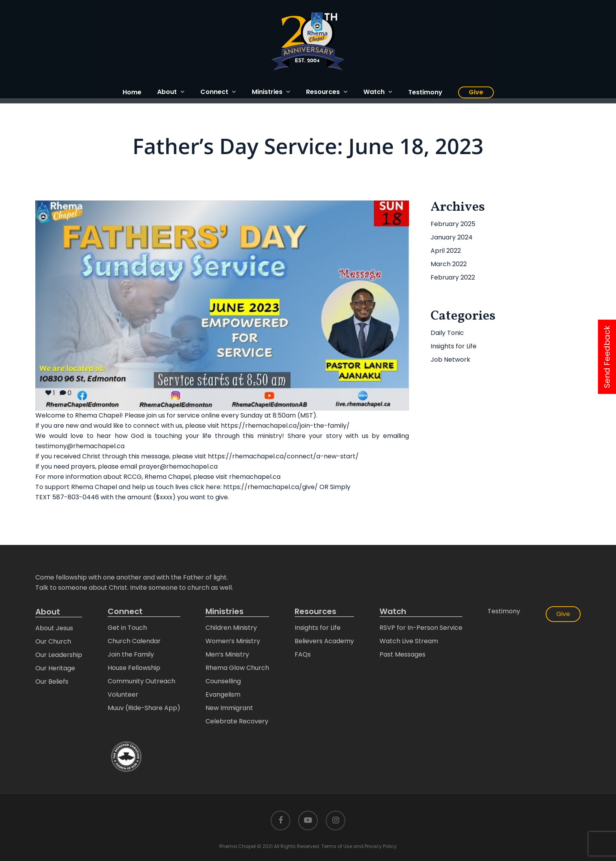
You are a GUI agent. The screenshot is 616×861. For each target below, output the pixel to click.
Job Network (450, 360)
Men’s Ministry (227, 654)
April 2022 (446, 251)
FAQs (303, 654)
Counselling (223, 681)
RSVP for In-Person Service (421, 628)
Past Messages (402, 654)
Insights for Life (454, 346)
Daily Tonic (447, 333)
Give (563, 614)
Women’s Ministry (233, 641)
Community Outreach (141, 681)
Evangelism (223, 695)
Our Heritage (55, 668)
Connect (125, 612)
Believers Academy (324, 641)
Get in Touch (127, 628)
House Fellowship (134, 668)
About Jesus (54, 628)
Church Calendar (134, 641)
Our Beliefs (52, 682)
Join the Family (131, 654)
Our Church (53, 641)
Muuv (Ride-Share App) (144, 708)
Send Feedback (607, 357)
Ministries (225, 612)
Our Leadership (59, 655)
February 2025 (453, 224)
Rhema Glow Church (237, 668)
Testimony (504, 611)
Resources (315, 612)
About (48, 612)
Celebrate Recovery (237, 721)
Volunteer (123, 695)
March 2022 (449, 264)
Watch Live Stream (409, 641)
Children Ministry (231, 628)
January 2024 (452, 237)
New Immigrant (229, 708)
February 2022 (453, 277)
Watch (393, 612)
